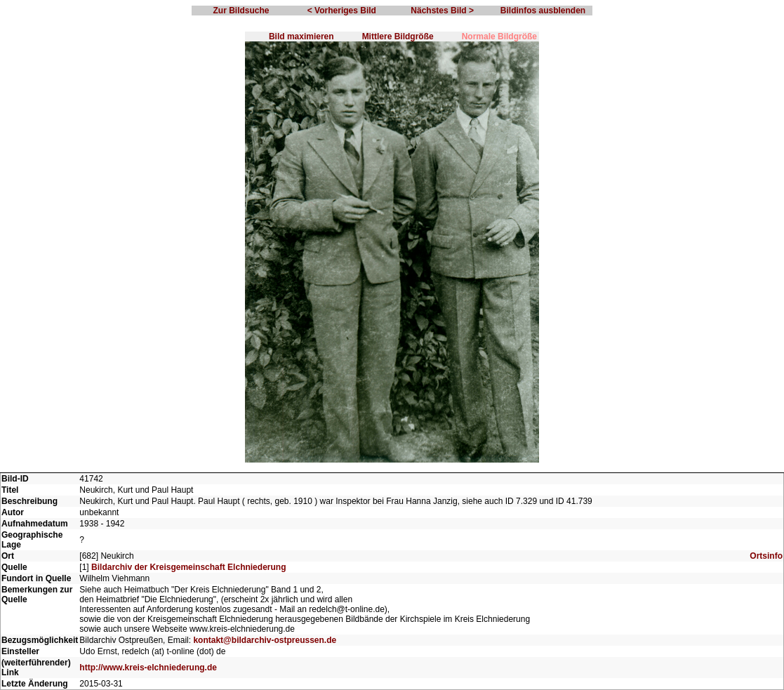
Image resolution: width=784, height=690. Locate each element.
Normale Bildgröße (499, 37)
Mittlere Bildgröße (398, 37)
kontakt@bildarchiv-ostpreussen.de (265, 640)
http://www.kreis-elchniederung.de (148, 668)
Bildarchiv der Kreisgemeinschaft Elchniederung (188, 567)
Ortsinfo (766, 556)
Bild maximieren (301, 37)
